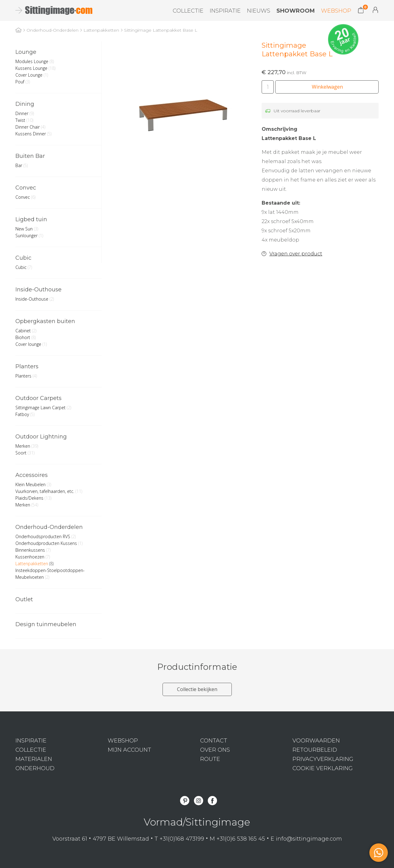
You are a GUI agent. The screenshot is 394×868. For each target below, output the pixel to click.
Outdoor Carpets (38, 398)
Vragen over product (296, 254)
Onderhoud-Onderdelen (49, 527)
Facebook (212, 801)
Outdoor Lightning (41, 437)
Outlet (24, 599)
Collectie (188, 11)
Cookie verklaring (323, 768)
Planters (27, 366)
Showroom (296, 11)
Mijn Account (376, 10)
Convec (26, 188)
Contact (214, 741)
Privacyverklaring (323, 759)
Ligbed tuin (31, 219)
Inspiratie (225, 11)
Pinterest (185, 801)
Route (210, 759)
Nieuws (259, 11)
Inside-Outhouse (38, 290)
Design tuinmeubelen (46, 624)
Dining (25, 104)
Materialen (34, 759)
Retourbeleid (315, 750)
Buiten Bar (30, 156)
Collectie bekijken (197, 689)
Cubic (23, 258)
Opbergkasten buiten (45, 321)
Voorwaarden (316, 741)
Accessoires (32, 475)
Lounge (26, 52)
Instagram (199, 801)
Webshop (336, 11)
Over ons (215, 750)
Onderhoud (35, 768)
